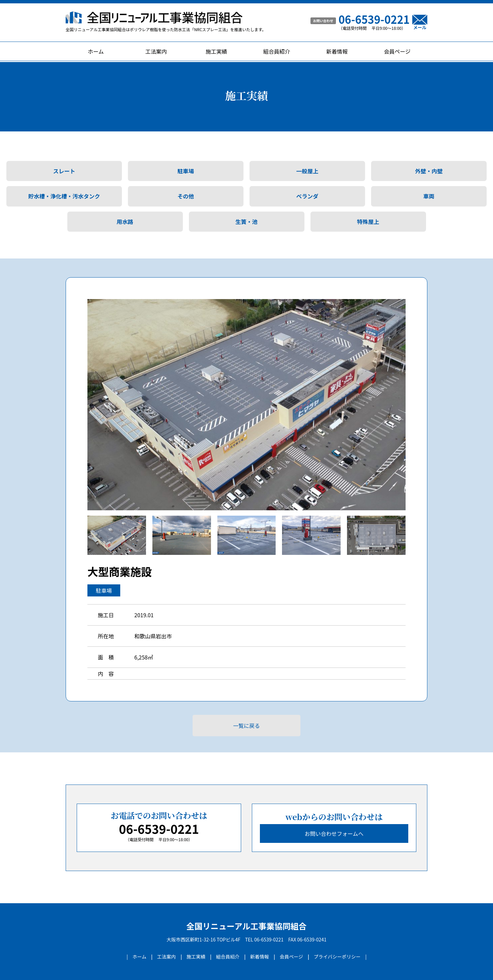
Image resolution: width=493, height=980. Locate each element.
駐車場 (186, 171)
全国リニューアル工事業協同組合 (247, 926)
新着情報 (337, 51)
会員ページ (397, 51)
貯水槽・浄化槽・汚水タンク (64, 196)
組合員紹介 (277, 51)
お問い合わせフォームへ (334, 833)
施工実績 (216, 51)
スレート (64, 171)
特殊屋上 (368, 222)
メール (420, 22)
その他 (186, 196)
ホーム (96, 51)
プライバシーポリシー (337, 957)
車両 (429, 196)
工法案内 (156, 51)
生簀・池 (246, 222)
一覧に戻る (246, 726)
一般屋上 (307, 171)
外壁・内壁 (429, 171)
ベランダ (307, 196)
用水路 (125, 222)
